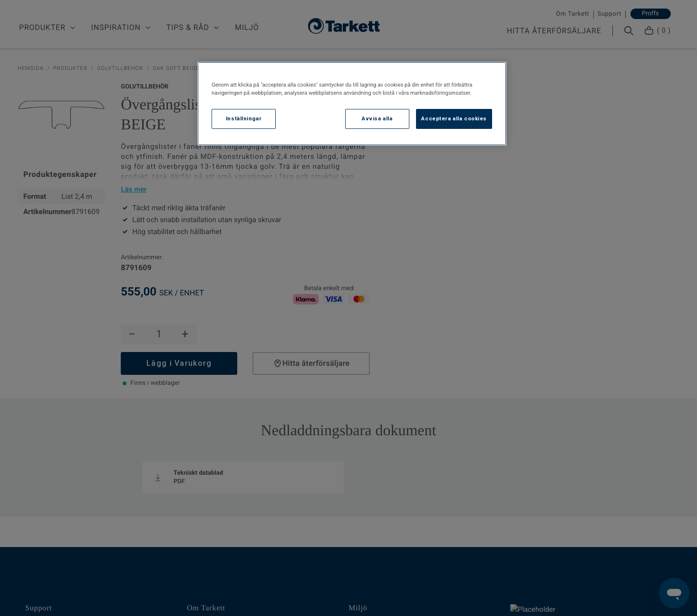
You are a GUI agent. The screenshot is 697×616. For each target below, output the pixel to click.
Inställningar (244, 118)
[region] (352, 104)
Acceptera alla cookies (454, 118)
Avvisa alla (377, 118)
